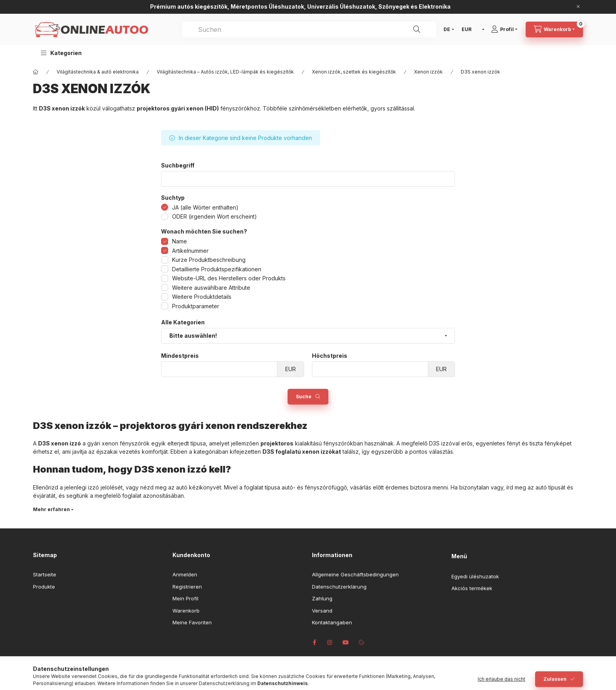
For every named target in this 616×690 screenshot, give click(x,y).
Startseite (45, 574)
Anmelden (185, 574)
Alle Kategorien (183, 322)
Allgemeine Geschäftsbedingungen (355, 574)
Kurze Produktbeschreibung (209, 260)
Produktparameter (196, 306)
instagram (330, 642)
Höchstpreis (330, 356)
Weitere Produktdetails (202, 297)
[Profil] (507, 29)
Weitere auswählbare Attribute (211, 288)
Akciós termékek (472, 588)
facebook (314, 642)
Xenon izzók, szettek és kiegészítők (354, 72)
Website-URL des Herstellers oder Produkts (229, 278)
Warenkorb (186, 611)
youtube (346, 642)
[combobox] (309, 29)
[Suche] (417, 29)
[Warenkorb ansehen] (554, 29)
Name (180, 241)
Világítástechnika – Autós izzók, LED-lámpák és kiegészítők (225, 72)
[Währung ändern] (471, 29)
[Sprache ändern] (447, 29)
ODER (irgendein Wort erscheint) (214, 216)
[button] (61, 53)
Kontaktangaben (332, 622)
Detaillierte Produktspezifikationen (217, 269)
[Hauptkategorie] (36, 72)
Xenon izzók (428, 72)
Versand (322, 611)
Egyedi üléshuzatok (475, 576)
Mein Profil (185, 598)
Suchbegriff (178, 166)
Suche (304, 397)
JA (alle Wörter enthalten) (205, 207)
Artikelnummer (190, 251)
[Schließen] (578, 7)
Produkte (44, 587)
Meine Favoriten (192, 622)
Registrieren (187, 587)
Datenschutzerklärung (339, 587)
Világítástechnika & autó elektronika (98, 72)
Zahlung (322, 598)
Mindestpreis (180, 356)
